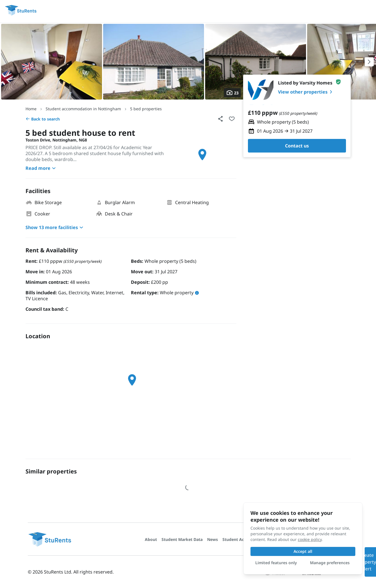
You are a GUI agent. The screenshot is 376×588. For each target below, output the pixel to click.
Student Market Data (182, 539)
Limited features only (276, 563)
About (151, 539)
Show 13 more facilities (55, 227)
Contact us (297, 146)
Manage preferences (330, 563)
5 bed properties (146, 109)
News (213, 539)
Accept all (303, 551)
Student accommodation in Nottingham (83, 109)
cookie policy (310, 539)
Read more (41, 168)
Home (31, 109)
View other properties (306, 92)
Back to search (43, 119)
